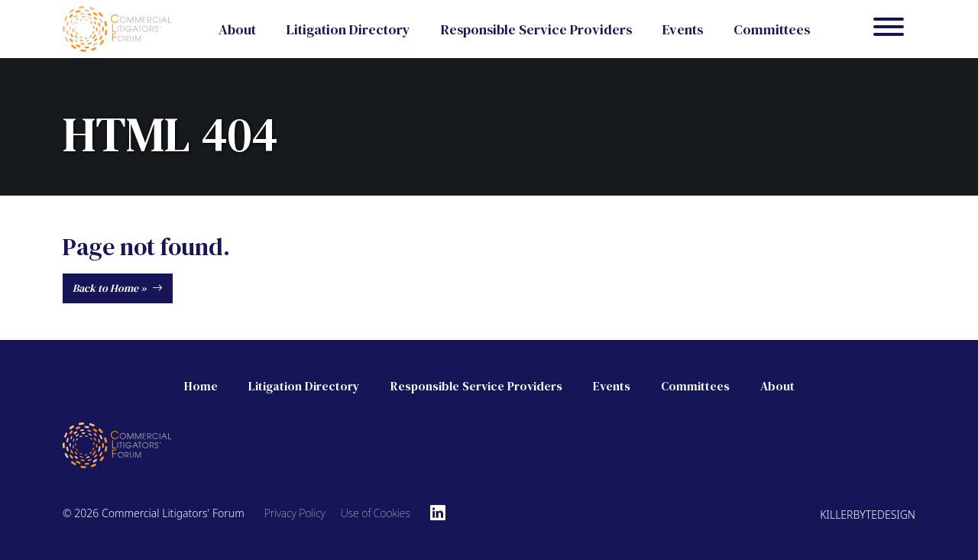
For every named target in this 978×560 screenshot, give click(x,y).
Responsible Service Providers (536, 29)
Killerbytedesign (868, 515)
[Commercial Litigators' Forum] (117, 27)
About (237, 29)
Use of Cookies (376, 513)
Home (201, 386)
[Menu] (889, 29)
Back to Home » (118, 288)
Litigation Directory (348, 29)
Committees (772, 29)
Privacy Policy (295, 513)
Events (683, 29)
